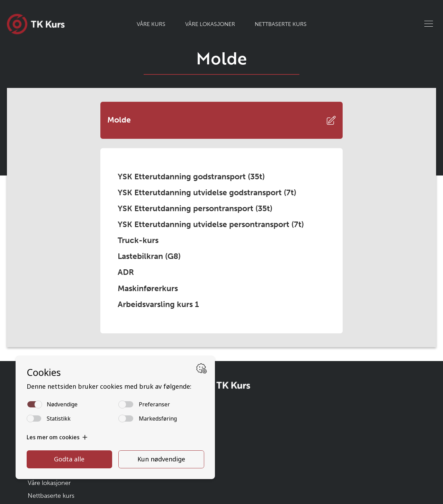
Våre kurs (151, 24)
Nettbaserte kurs (281, 24)
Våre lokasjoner (210, 24)
